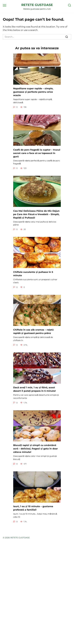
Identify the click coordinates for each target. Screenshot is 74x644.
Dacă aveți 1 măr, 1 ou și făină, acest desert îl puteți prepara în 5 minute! (35, 389)
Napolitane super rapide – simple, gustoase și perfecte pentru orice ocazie (33, 92)
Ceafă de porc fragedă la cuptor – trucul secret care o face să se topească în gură (37, 153)
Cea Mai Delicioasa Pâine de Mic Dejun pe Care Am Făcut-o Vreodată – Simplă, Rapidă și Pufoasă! (36, 214)
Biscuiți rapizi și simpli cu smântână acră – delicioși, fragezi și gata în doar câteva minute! (36, 449)
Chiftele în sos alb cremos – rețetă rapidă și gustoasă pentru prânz (33, 331)
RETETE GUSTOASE (37, 5)
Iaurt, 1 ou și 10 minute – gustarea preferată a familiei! (33, 508)
